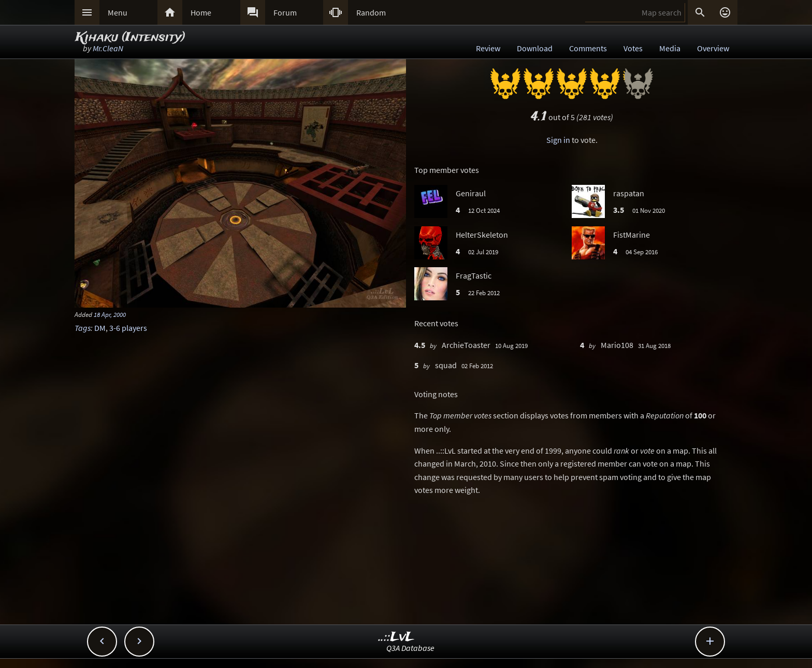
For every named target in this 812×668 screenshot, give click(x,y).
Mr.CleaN (108, 48)
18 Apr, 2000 (110, 314)
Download (535, 48)
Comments (588, 48)
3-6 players (128, 328)
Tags (83, 328)
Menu (118, 12)
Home (201, 12)
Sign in (558, 140)
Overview (713, 48)
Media (670, 48)
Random (371, 12)
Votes (633, 48)
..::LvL (396, 637)
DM (100, 328)
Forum (285, 12)
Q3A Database (410, 648)
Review (488, 48)
